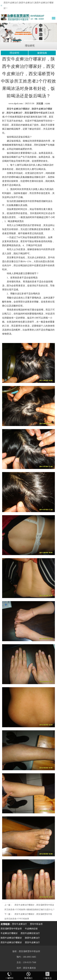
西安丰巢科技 (29, 968)
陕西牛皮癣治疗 (32, 938)
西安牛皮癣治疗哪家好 (11, 942)
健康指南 (42, 53)
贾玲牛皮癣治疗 (19, 924)
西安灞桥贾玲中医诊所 (11, 929)
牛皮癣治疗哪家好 (9, 933)
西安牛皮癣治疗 (32, 942)
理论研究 (14, 53)
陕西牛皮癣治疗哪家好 (11, 938)
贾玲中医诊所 (36, 924)
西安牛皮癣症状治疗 (30, 933)
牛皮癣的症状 (31, 929)
